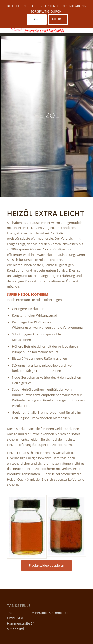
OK (37, 19)
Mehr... (58, 19)
